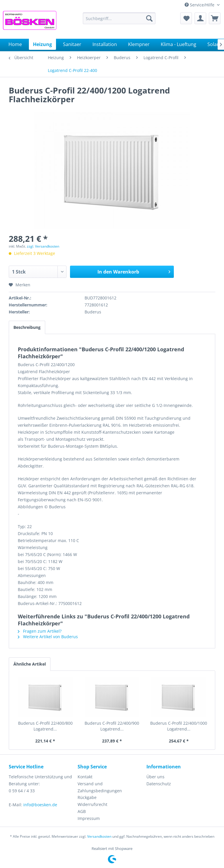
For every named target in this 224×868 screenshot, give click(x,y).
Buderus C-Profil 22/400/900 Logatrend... (112, 726)
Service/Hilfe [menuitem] (200, 5)
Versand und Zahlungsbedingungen (100, 787)
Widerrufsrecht (92, 804)
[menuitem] (119, 18)
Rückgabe (87, 797)
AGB (82, 811)
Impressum (89, 818)
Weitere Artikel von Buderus (48, 637)
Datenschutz (159, 784)
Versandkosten (99, 836)
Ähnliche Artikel (30, 664)
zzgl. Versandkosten (43, 246)
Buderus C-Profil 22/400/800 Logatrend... (45, 726)
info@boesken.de (40, 805)
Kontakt (85, 777)
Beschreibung (27, 327)
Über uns (155, 777)
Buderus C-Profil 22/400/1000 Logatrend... (179, 726)
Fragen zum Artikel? (40, 631)
